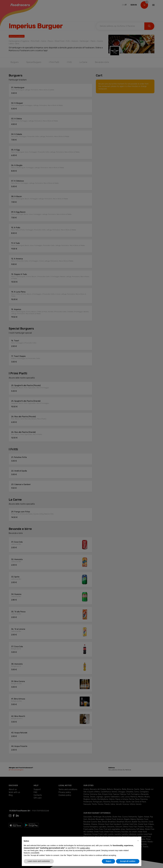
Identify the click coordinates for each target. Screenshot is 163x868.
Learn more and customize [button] (39, 861)
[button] (138, 841)
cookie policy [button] (85, 848)
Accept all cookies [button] (128, 861)
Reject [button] (108, 861)
